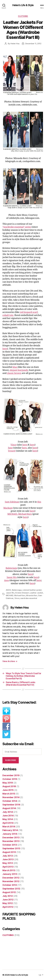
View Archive (10, 661)
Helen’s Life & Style (19, 975)
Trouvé (12, 451)
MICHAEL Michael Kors (20, 514)
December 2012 (11, 878)
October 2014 (10, 801)
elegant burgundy (19, 370)
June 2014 (8, 816)
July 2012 (8, 896)
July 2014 (8, 812)
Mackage (8, 508)
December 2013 (11, 837)
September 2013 (11, 848)
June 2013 (8, 859)
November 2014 (11, 797)
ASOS (8, 590)
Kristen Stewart (22, 593)
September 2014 (11, 805)
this (39, 502)
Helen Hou (15, 44)
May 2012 (8, 903)
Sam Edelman (12, 502)
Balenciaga (11, 568)
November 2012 (11, 881)
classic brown (14, 373)
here (5, 349)
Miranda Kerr (32, 595)
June (10, 448)
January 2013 (10, 874)
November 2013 (11, 841)
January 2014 (10, 834)
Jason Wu (12, 577)
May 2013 (8, 863)
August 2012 (9, 892)
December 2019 (11, 775)
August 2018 (9, 786)
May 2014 (8, 819)
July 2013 (8, 856)
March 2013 (9, 870)
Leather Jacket (36, 593)
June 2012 (8, 900)
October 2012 (10, 885)
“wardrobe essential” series (17, 227)
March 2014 (9, 827)
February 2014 (10, 830)
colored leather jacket (32, 590)
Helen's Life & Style (23, 5)
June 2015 (8, 790)
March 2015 (9, 794)
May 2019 (8, 783)
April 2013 (8, 867)
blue (15, 367)
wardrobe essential (29, 598)
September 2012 (11, 889)
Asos (7, 580)
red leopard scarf (29, 312)
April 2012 (8, 907)
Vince (13, 445)
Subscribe (11, 760)
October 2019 (10, 779)
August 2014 (9, 808)
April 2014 (8, 823)
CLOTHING (23, 16)
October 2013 (10, 845)
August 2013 (9, 852)
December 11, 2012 (33, 44)
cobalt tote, (8, 315)
